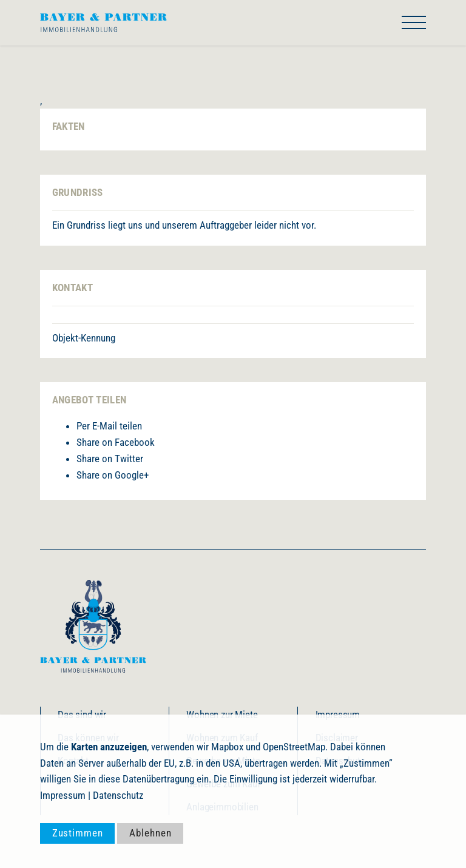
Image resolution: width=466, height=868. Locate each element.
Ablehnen (150, 833)
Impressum (63, 795)
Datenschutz (118, 795)
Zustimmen (78, 833)
